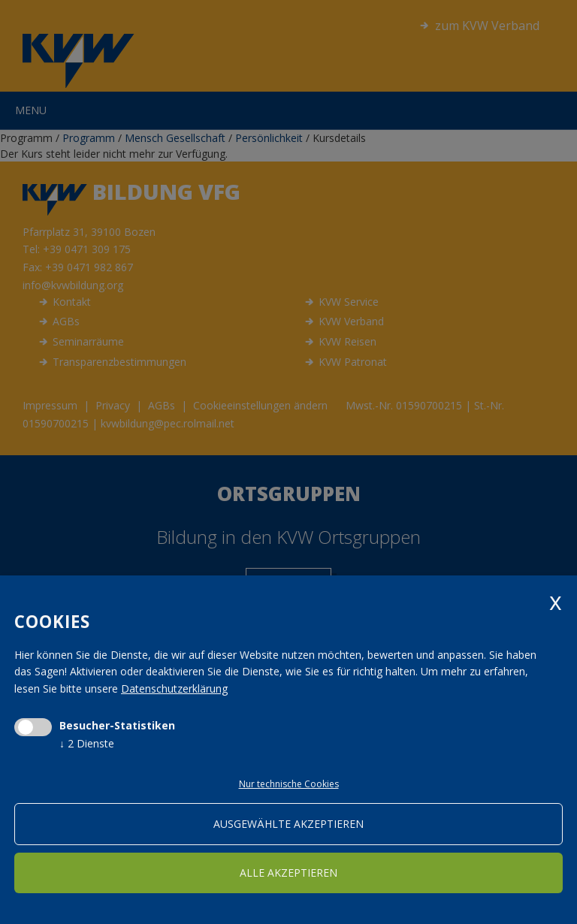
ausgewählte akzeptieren (288, 824)
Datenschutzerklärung (174, 688)
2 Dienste (87, 743)
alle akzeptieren (288, 873)
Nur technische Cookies (289, 784)
